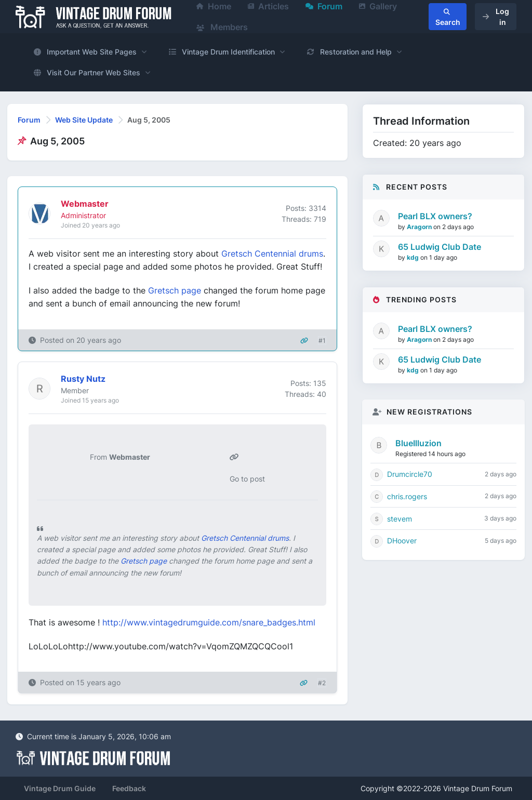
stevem (400, 519)
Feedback (129, 788)
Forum (29, 120)
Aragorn (420, 227)
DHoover (402, 541)
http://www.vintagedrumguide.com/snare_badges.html (209, 622)
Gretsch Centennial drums (272, 254)
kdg (414, 257)
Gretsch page (175, 290)
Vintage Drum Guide (60, 788)
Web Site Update (84, 120)
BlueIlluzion (418, 443)
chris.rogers (407, 496)
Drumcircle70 (410, 474)
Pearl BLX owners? (435, 216)
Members (222, 27)
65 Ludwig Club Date (440, 247)
